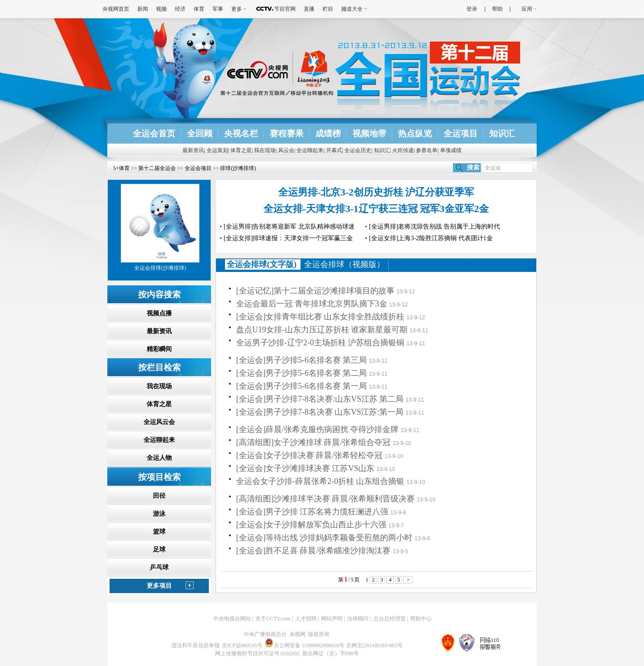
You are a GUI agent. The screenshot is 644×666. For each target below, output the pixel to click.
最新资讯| (194, 150)
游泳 (159, 514)
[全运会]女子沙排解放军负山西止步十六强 (311, 525)
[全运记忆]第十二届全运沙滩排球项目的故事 (315, 291)
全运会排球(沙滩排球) (160, 268)
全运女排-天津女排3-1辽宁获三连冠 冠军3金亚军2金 (376, 209)
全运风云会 (159, 422)
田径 (159, 496)
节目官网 (285, 9)
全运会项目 (198, 168)
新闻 (143, 9)
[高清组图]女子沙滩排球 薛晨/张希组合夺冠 (314, 442)
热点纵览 (415, 134)
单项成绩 (451, 150)
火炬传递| (403, 150)
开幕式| (335, 150)
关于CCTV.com (273, 619)
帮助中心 (421, 619)
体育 (199, 9)
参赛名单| (427, 150)
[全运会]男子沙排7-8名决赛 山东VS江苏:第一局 (320, 412)
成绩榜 (328, 134)
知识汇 (502, 134)
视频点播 (159, 313)
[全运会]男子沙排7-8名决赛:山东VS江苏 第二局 (320, 399)
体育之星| (241, 150)
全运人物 (159, 458)
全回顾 (200, 134)
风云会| (287, 150)
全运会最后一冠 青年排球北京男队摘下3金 (312, 304)
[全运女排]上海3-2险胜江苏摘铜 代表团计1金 (431, 238)
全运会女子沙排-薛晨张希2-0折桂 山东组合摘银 (320, 481)
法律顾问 (358, 619)
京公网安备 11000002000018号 (305, 645)
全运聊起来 (159, 440)
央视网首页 (116, 9)
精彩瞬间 (159, 349)
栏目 (328, 9)
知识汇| (382, 150)
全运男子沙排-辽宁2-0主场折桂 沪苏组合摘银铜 (320, 343)
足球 (159, 549)
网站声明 (332, 619)
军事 (218, 9)
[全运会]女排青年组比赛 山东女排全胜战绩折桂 (320, 317)
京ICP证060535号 (242, 645)
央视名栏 (241, 134)
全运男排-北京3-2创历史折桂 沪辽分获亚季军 (376, 192)
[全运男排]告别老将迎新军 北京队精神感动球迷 (289, 227)
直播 (309, 9)
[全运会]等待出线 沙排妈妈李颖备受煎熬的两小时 (324, 538)
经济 (180, 9)
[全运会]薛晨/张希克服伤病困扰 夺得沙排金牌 (318, 429)
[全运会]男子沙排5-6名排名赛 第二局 (301, 373)
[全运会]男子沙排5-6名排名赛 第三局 (301, 360)
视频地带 (369, 134)
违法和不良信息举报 (195, 645)
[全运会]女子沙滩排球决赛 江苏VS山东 (305, 468)
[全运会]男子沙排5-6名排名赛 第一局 (301, 386)
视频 (161, 9)
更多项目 (159, 586)
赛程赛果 (287, 134)
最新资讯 (159, 331)
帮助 (497, 9)
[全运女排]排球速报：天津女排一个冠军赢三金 (288, 238)
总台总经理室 (390, 619)
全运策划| (218, 150)
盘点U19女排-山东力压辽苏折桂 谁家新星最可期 (322, 330)
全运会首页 (154, 134)
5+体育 (121, 168)
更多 (237, 9)
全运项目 (461, 134)
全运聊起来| (310, 150)
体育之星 (159, 404)
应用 (527, 9)
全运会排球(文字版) (262, 264)
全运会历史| (358, 150)
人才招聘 (306, 619)
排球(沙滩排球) (238, 168)
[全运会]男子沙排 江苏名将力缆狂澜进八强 (312, 512)
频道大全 (352, 9)
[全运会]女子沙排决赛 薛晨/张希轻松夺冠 (309, 455)
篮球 (159, 532)
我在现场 (159, 386)
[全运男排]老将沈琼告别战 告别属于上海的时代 (434, 227)
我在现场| (265, 150)
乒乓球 (159, 567)
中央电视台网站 (232, 619)
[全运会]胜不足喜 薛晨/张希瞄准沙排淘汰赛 (314, 551)
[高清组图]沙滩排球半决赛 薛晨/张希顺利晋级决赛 (326, 499)
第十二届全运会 (157, 168)
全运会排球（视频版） (344, 264)
